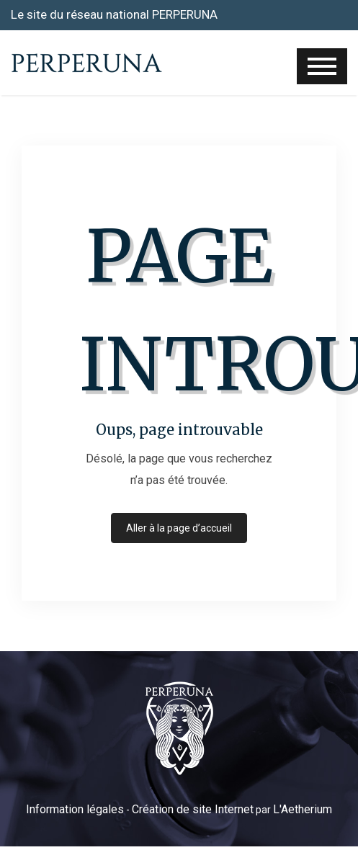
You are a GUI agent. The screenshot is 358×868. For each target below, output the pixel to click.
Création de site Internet (193, 809)
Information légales (75, 809)
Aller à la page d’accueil (179, 528)
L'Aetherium (303, 809)
